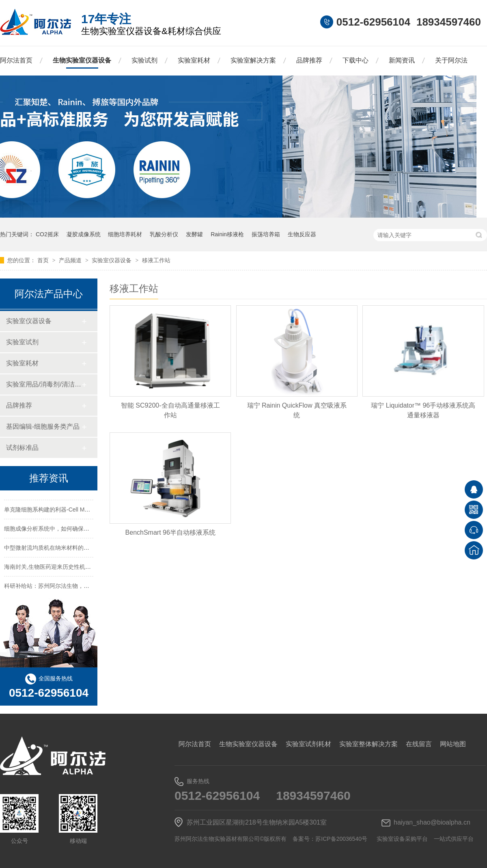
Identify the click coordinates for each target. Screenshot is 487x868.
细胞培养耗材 (125, 234)
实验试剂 (144, 60)
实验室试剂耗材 (308, 744)
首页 (44, 260)
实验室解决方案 (253, 60)
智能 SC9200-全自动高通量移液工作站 (170, 410)
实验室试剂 (22, 342)
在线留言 (419, 744)
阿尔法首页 (16, 60)
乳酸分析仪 (164, 234)
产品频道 (71, 260)
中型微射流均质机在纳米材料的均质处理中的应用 (67, 553)
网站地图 (453, 744)
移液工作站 (156, 260)
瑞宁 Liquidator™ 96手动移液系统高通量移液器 (423, 410)
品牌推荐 (309, 60)
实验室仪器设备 (112, 260)
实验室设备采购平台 (402, 839)
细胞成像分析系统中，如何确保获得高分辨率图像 (67, 533)
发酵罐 (194, 234)
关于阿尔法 (451, 60)
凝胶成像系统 (84, 234)
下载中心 (356, 60)
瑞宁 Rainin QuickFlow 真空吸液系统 (297, 410)
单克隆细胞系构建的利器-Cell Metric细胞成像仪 (64, 514)
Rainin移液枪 (227, 234)
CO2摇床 (47, 234)
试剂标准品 (22, 448)
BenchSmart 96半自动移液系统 (170, 532)
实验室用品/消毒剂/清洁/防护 (44, 384)
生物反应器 (302, 234)
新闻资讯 (402, 60)
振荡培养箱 (266, 234)
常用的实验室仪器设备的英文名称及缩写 (55, 495)
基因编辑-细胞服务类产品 (43, 426)
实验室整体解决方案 (368, 744)
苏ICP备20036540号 (341, 839)
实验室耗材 (194, 60)
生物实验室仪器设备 (82, 60)
